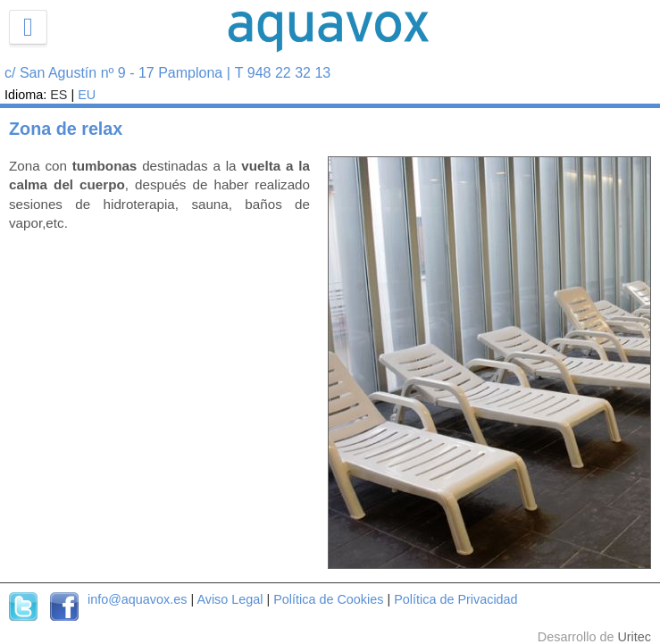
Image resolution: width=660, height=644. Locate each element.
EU (87, 95)
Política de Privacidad (455, 599)
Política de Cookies (328, 599)
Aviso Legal (230, 599)
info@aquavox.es (137, 599)
